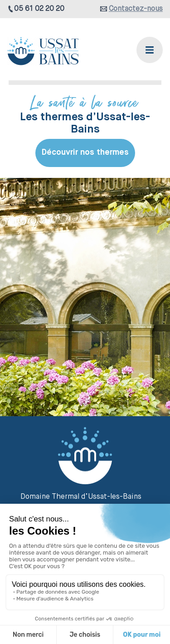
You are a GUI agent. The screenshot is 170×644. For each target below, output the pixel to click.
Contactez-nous (136, 9)
